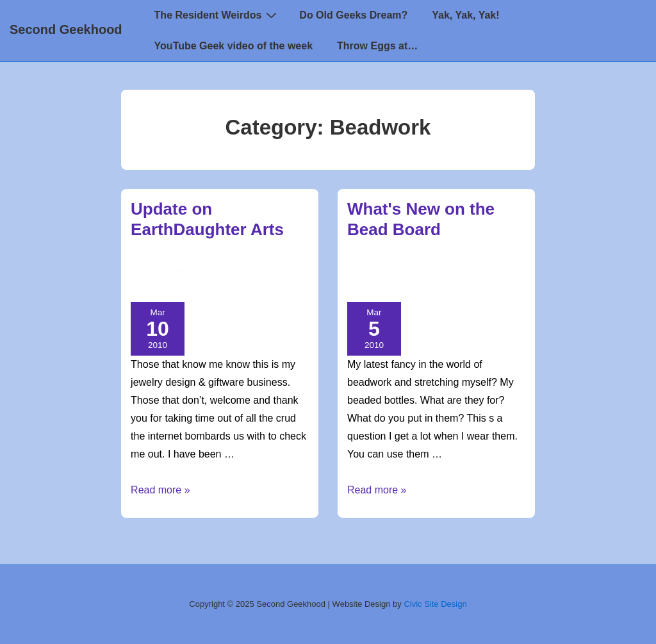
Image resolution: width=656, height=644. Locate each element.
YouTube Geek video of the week (234, 46)
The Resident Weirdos (217, 15)
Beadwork (255, 271)
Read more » (160, 490)
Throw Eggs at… (377, 46)
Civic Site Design (435, 604)
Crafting (367, 285)
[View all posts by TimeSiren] (170, 256)
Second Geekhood (66, 29)
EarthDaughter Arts (176, 285)
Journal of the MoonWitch (449, 285)
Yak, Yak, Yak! (465, 15)
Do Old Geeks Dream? (353, 15)
